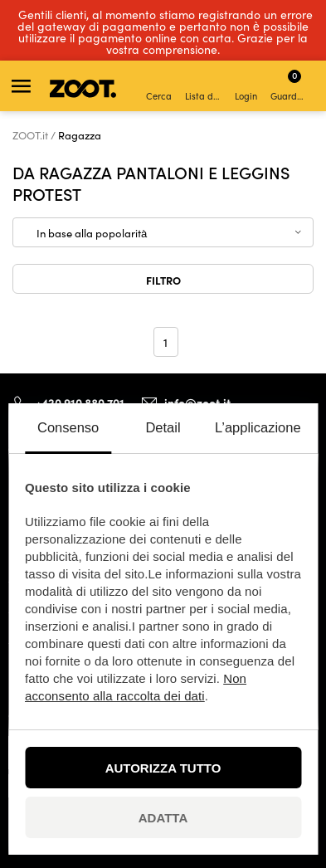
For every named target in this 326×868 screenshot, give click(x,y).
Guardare (290, 85)
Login (246, 88)
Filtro (163, 280)
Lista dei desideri (204, 88)
